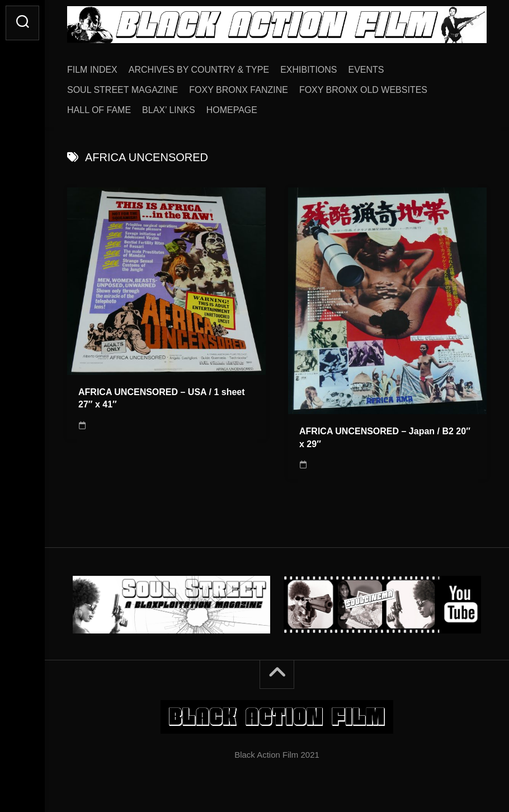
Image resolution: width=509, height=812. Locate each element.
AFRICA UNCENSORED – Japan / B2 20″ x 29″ (385, 438)
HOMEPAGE (232, 110)
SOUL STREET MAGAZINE (122, 90)
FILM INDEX (92, 70)
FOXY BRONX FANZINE (239, 90)
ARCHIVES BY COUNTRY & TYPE (199, 70)
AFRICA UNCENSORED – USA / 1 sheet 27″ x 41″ (162, 398)
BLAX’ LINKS (169, 110)
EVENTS (366, 70)
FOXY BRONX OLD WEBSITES (363, 90)
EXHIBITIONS (308, 70)
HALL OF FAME (99, 110)
